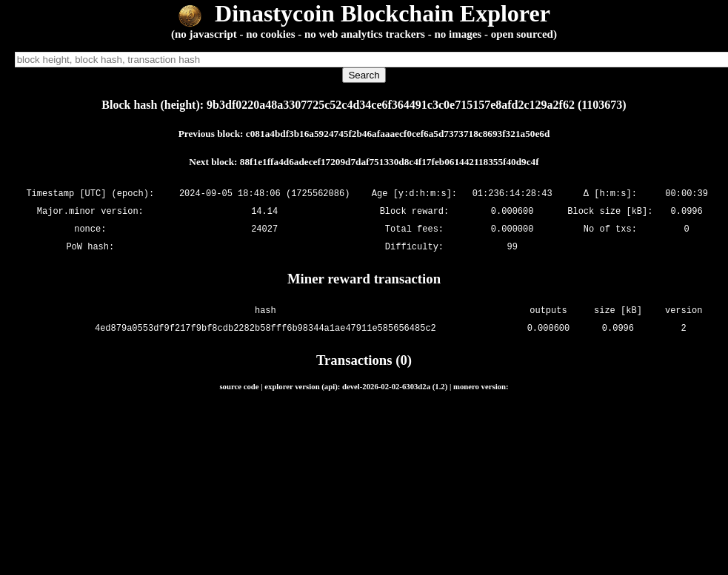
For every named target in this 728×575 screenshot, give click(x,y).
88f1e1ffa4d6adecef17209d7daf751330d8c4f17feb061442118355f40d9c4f (390, 162)
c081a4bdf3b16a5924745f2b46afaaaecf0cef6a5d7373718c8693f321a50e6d (398, 134)
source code (239, 386)
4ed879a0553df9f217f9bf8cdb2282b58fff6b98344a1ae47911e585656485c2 (266, 328)
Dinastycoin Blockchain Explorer (364, 13)
